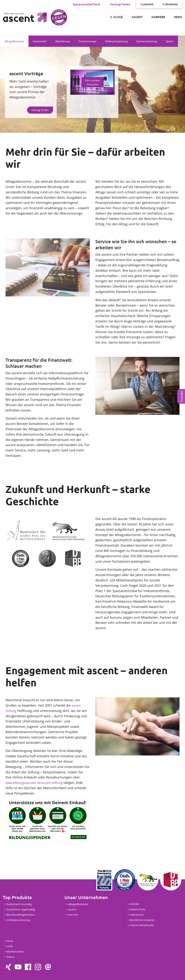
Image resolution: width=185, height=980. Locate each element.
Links (10, 946)
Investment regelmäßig (21, 909)
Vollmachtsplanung (116, 41)
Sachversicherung (147, 41)
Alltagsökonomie (14, 41)
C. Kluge (117, 17)
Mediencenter (15, 952)
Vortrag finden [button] (40, 110)
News (178, 17)
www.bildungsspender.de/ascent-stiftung (37, 783)
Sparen (170, 41)
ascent (147, 4)
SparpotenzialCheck (87, 4)
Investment (40, 41)
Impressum (137, 915)
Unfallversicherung (18, 920)
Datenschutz (138, 909)
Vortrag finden (120, 4)
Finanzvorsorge (88, 41)
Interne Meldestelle (142, 925)
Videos (10, 957)
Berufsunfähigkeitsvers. (21, 915)
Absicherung (62, 41)
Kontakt (182, 397)
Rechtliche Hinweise (142, 920)
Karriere (158, 17)
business (170, 4)
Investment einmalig (19, 904)
